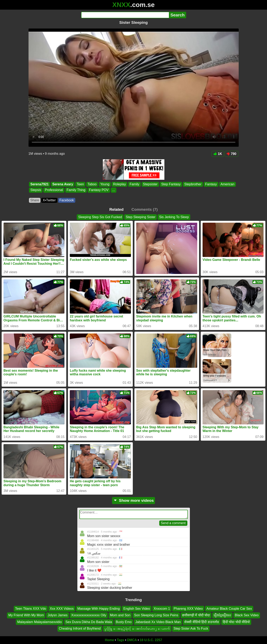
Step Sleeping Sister (140, 217)
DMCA (132, 640)
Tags (120, 640)
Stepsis (36, 190)
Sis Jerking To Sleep (174, 217)
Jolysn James (58, 615)
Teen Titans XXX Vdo (31, 609)
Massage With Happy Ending (99, 609)
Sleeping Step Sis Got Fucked (100, 217)
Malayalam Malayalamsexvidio (40, 622)
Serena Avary (62, 184)
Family (134, 184)
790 (231, 154)
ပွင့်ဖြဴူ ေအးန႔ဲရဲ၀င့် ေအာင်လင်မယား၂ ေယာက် (137, 629)
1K (218, 154)
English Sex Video (137, 609)
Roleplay (119, 184)
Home (109, 640)
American (227, 184)
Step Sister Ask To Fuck (191, 629)
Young (105, 184)
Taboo (92, 184)
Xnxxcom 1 (162, 609)
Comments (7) (144, 209)
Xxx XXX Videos (62, 609)
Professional (54, 190)
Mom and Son (120, 615)
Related (116, 209)
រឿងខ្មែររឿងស (222, 615)
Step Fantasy (171, 184)
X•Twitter (49, 200)
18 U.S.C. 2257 (151, 640)
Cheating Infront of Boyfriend (80, 629)
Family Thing (76, 190)
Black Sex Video (247, 615)
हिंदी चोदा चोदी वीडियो (236, 622)
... (113, 190)
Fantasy (211, 184)
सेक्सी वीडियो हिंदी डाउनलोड (202, 622)
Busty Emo (124, 622)
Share (35, 200)
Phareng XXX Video (188, 609)
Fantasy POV (99, 190)
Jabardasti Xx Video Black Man (158, 622)
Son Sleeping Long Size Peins (156, 615)
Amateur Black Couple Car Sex (229, 609)
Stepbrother (193, 184)
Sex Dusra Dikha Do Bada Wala (89, 622)
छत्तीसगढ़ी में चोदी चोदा (196, 615)
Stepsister (150, 184)
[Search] (125, 15)
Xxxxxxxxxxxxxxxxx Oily (89, 615)
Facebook (67, 200)
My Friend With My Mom (26, 615)
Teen (80, 184)
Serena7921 (40, 184)
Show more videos (133, 500)
